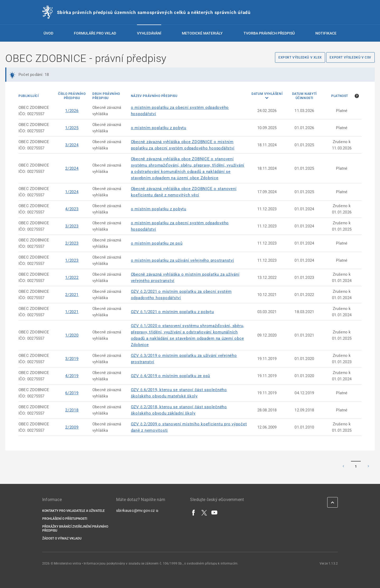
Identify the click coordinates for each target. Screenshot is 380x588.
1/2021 (72, 312)
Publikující (29, 96)
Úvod (48, 33)
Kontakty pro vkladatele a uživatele (73, 511)
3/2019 (72, 359)
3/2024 (72, 145)
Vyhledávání (149, 33)
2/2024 (72, 168)
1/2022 (72, 278)
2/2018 (72, 410)
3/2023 (72, 226)
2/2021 (72, 295)
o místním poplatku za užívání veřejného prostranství (182, 260)
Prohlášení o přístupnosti (65, 519)
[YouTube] (215, 512)
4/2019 (72, 376)
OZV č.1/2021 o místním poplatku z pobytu (172, 312)
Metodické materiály (202, 33)
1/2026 (72, 111)
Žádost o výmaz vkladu (62, 538)
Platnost (340, 96)
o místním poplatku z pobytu (159, 128)
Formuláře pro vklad (95, 33)
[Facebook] (194, 512)
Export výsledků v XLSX (300, 57)
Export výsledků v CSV (350, 57)
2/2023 (72, 243)
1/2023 (72, 260)
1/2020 (72, 335)
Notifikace (326, 33)
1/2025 (72, 128)
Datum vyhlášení (267, 94)
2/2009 (72, 427)
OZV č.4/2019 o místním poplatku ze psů (171, 376)
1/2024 (72, 192)
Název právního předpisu (154, 96)
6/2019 (72, 393)
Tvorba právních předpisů (269, 33)
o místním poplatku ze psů (157, 243)
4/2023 (72, 209)
